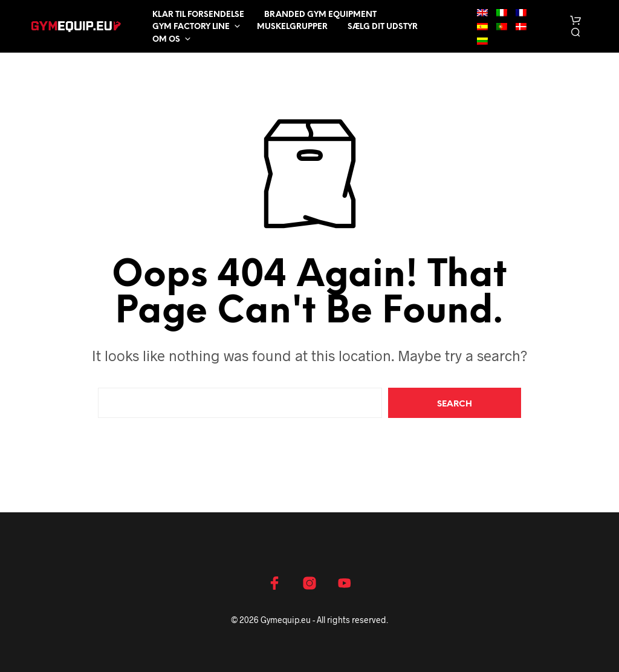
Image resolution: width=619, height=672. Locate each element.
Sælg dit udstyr (383, 27)
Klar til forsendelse (198, 15)
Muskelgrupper (292, 27)
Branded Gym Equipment (320, 15)
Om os (166, 40)
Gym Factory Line (191, 27)
